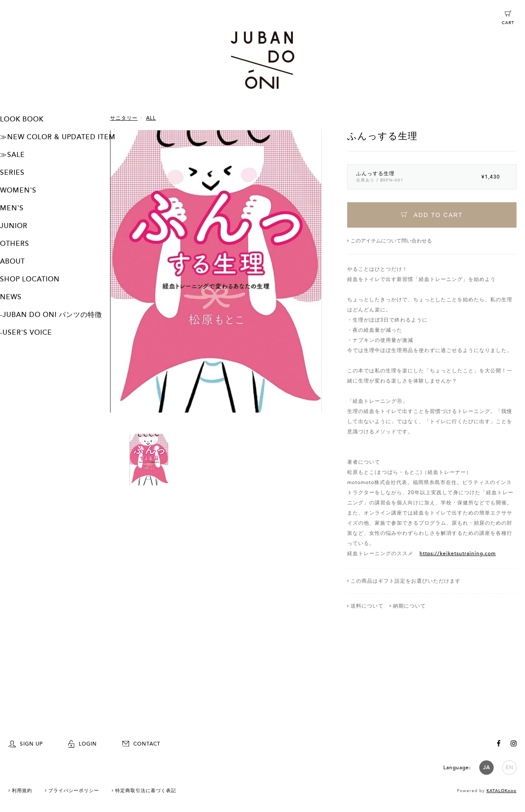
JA (486, 766)
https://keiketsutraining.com (458, 553)
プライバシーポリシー (74, 789)
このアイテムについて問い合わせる (391, 241)
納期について (409, 606)
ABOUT (12, 261)
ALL (151, 118)
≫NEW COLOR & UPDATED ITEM (58, 137)
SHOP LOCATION (30, 279)
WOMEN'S (18, 190)
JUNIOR (14, 226)
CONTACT (141, 743)
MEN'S (12, 208)
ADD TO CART (432, 215)
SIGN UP (26, 743)
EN (510, 766)
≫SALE (12, 155)
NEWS (11, 297)
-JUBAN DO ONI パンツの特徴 (51, 315)
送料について (367, 606)
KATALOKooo (502, 790)
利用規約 (22, 789)
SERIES (12, 173)
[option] (216, 282)
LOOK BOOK (22, 119)
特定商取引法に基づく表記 (146, 789)
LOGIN (83, 743)
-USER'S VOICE (26, 333)
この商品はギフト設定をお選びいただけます (406, 581)
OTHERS (15, 244)
